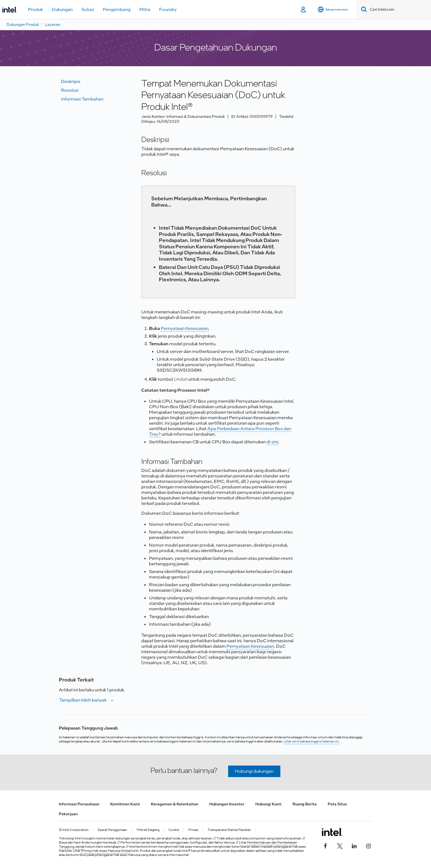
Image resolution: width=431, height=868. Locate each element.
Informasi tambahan (82, 99)
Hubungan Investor (227, 804)
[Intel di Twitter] (340, 845)
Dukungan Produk (23, 24)
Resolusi (70, 90)
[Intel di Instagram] (368, 845)
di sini (272, 442)
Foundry (168, 9)
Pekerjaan (68, 814)
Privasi (193, 830)
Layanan (53, 24)
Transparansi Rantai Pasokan (229, 830)
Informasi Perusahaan (79, 804)
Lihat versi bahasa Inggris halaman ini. (312, 741)
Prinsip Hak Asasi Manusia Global (106, 851)
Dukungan (62, 9)
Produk (35, 9)
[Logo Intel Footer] (332, 832)
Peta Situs (337, 804)
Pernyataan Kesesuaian (185, 328)
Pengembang (117, 9)
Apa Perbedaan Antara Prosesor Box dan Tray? (220, 431)
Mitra (145, 9)
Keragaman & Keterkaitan (175, 804)
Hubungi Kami (268, 804)
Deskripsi (71, 81)
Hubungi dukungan (254, 771)
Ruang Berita (305, 804)
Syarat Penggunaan (112, 830)
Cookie (174, 830)
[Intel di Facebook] (325, 845)
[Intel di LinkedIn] (354, 845)
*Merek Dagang (148, 830)
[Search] (363, 9)
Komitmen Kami (125, 804)
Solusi (88, 9)
